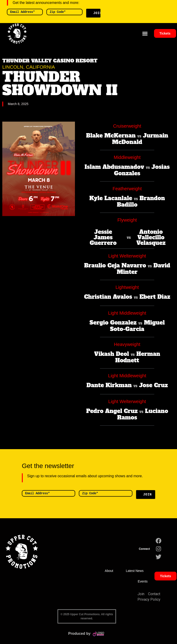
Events (143, 581)
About (109, 571)
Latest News (135, 571)
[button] (145, 34)
